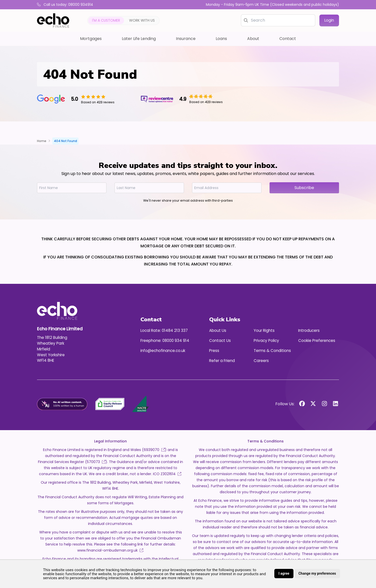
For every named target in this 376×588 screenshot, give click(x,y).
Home (42, 141)
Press (214, 351)
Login (329, 20)
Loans (221, 39)
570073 (96, 462)
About (253, 39)
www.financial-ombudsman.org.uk (110, 550)
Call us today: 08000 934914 (65, 5)
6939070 (154, 450)
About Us (218, 330)
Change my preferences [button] (317, 573)
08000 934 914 (176, 341)
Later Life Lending (139, 39)
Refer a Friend (222, 361)
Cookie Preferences (317, 341)
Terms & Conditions (272, 351)
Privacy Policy (266, 341)
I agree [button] (284, 573)
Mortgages (91, 39)
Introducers (309, 330)
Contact (288, 39)
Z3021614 (171, 474)
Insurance (186, 39)
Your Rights (264, 330)
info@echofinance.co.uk (163, 351)
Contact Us (220, 341)
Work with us (142, 20)
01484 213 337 (175, 330)
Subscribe (304, 188)
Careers (261, 361)
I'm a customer (106, 20)
